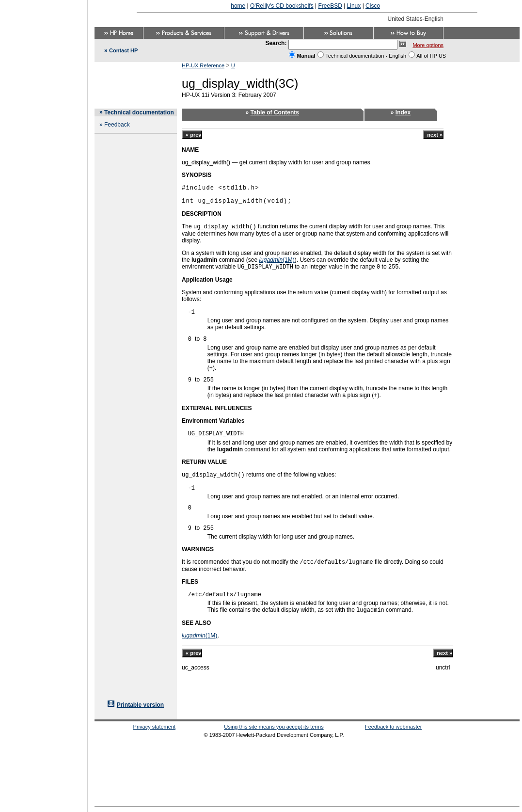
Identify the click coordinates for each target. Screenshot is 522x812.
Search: (276, 43)
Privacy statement (154, 727)
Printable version (140, 705)
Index (403, 112)
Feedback (117, 125)
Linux (354, 6)
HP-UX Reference (203, 65)
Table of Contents (275, 112)
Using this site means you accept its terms (274, 727)
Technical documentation (139, 112)
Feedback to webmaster (393, 727)
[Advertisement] (44, 403)
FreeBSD (330, 6)
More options (428, 45)
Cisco (373, 6)
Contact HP (123, 50)
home (238, 6)
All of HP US (431, 56)
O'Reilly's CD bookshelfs (282, 6)
